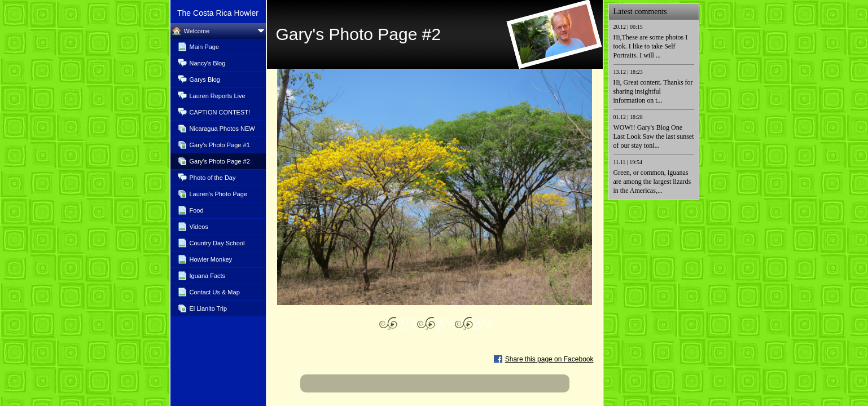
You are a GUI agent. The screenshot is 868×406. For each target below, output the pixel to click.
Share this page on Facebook (549, 359)
